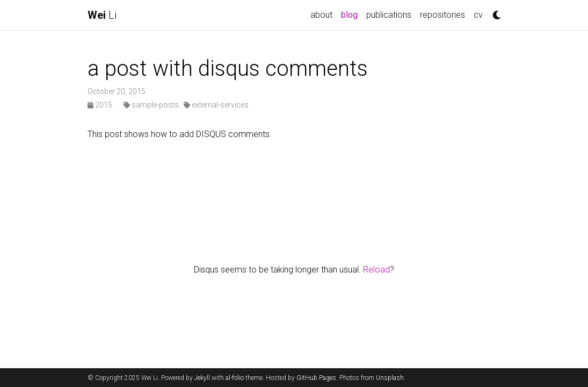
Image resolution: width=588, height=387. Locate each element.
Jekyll (202, 378)
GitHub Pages (316, 378)
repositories (442, 15)
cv (478, 15)
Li (102, 15)
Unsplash (390, 378)
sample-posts (151, 105)
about (321, 15)
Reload (376, 270)
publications (389, 15)
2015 (101, 105)
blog (351, 14)
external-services (216, 105)
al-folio (235, 378)
